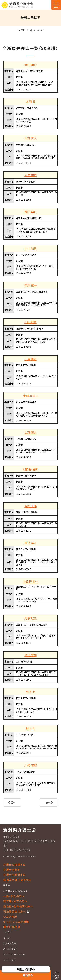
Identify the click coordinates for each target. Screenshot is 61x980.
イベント (7, 938)
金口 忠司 (31, 655)
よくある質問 (10, 949)
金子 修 (31, 692)
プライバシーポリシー (14, 954)
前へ (13, 802)
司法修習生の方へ (15, 911)
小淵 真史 (31, 359)
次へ (48, 802)
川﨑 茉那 (31, 765)
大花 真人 (31, 138)
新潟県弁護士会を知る (17, 880)
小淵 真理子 (31, 396)
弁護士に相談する (14, 865)
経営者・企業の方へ (15, 901)
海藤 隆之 (31, 432)
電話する (28, 975)
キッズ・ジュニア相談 (16, 922)
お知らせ (8, 932)
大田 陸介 (31, 65)
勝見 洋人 (31, 543)
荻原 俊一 (31, 285)
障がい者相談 (12, 927)
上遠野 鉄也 (31, 581)
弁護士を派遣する (14, 875)
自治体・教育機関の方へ (18, 906)
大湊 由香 (31, 175)
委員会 (7, 885)
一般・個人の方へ (14, 896)
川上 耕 (31, 728)
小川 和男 (31, 248)
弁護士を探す (37, 30)
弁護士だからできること (15, 891)
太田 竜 (31, 101)
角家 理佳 (31, 618)
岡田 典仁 (31, 212)
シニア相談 (10, 917)
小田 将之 (31, 322)
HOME (21, 30)
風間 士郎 (31, 506)
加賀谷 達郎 (31, 469)
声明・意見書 (10, 943)
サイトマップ (9, 960)
